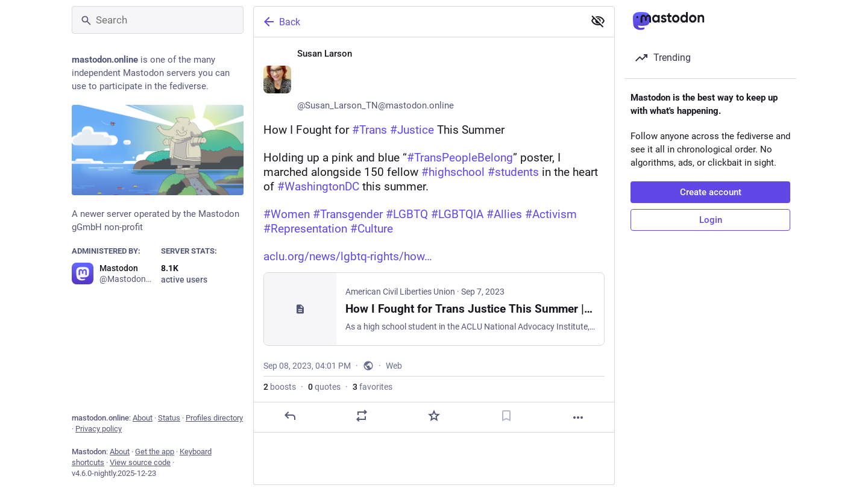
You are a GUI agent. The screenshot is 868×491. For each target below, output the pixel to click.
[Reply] (290, 416)
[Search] (158, 20)
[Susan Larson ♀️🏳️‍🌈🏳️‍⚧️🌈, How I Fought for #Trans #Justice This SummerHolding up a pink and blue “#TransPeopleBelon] (434, 235)
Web (394, 366)
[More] (578, 418)
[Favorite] (434, 416)
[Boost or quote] (362, 416)
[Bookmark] (506, 416)
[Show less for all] (598, 21)
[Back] (418, 22)
